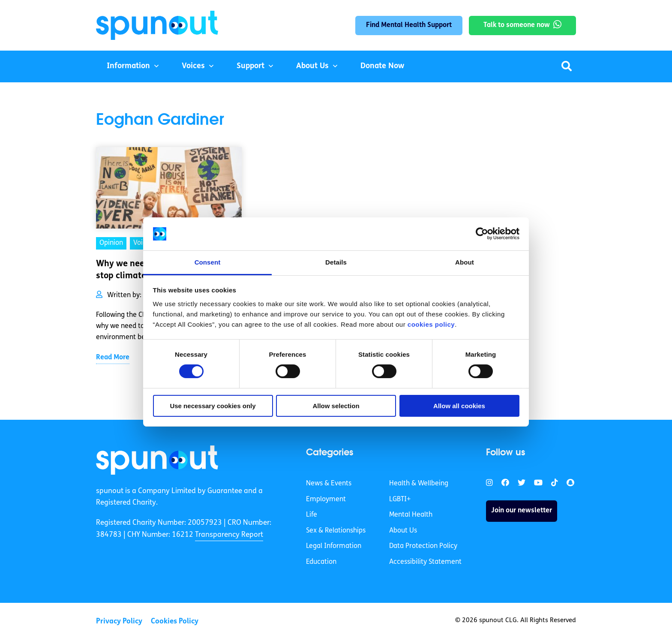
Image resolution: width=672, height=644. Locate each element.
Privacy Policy (119, 621)
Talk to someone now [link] (517, 25)
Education (321, 562)
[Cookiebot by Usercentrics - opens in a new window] (482, 234)
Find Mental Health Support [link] (409, 25)
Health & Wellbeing (419, 484)
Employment (326, 500)
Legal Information (334, 546)
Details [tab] (336, 262)
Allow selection (336, 406)
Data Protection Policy (423, 546)
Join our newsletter (522, 511)
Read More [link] (113, 358)
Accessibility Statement (425, 562)
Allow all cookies (459, 406)
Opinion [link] (111, 243)
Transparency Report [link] (229, 535)
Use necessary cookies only (213, 406)
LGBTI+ (400, 500)
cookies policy (431, 324)
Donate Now (382, 66)
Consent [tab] (208, 262)
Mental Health (411, 515)
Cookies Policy (175, 621)
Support (250, 66)
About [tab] (465, 262)
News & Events (329, 484)
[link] (157, 460)
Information (128, 66)
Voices (193, 66)
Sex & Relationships (336, 531)
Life (312, 515)
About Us (312, 66)
